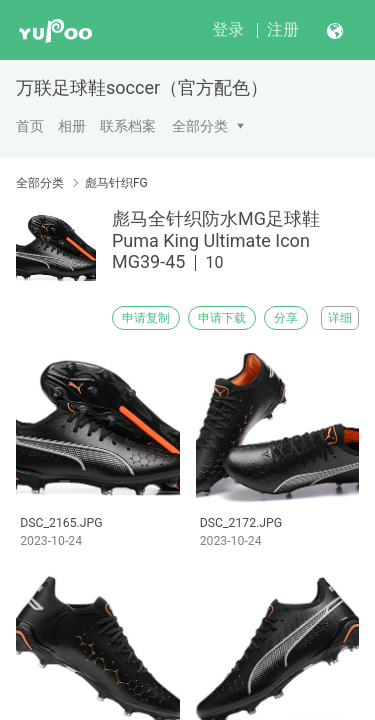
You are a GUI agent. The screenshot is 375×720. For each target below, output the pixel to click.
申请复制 (146, 318)
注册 (283, 29)
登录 (228, 29)
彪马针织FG (116, 183)
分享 (286, 318)
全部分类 (200, 126)
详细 (340, 318)
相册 (72, 126)
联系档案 (128, 126)
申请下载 (222, 318)
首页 (30, 126)
